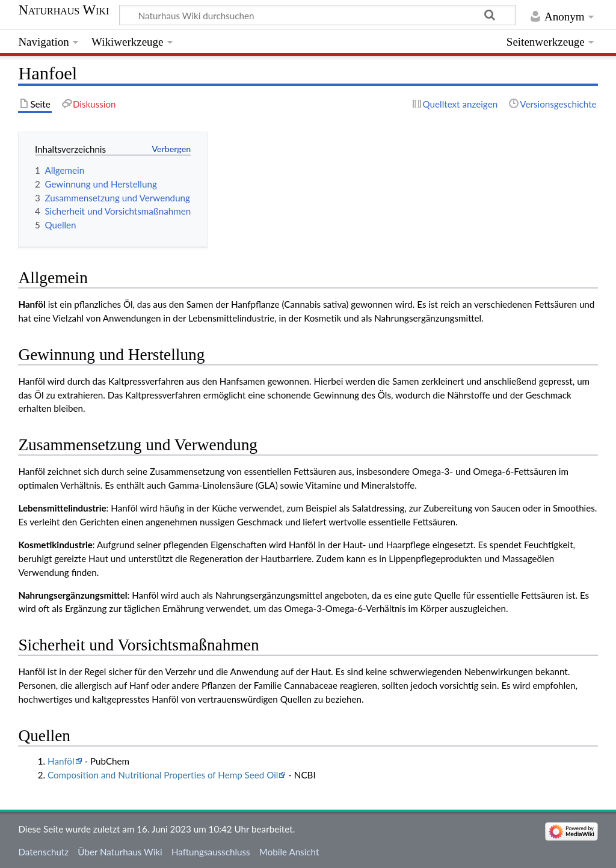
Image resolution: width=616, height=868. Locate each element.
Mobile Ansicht (289, 852)
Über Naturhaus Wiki (120, 852)
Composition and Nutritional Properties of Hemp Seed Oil (163, 775)
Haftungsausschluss (211, 852)
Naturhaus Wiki (63, 10)
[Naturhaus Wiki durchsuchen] (317, 15)
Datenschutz (43, 852)
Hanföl (61, 761)
